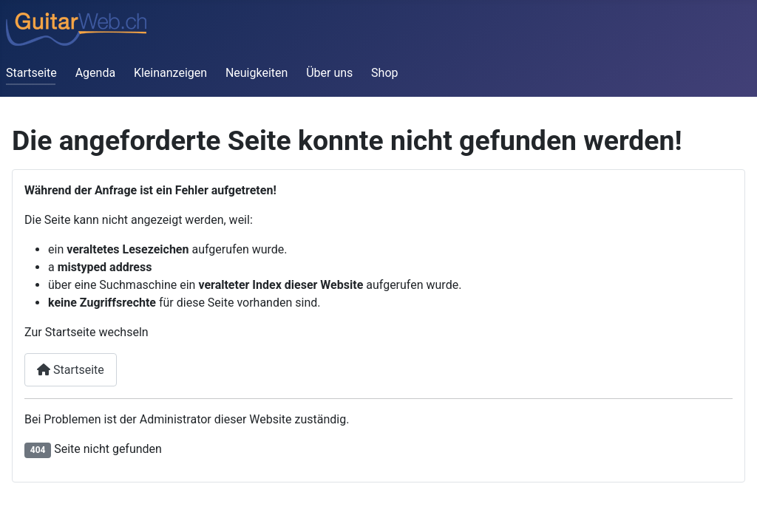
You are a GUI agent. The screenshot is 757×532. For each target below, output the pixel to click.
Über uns (329, 73)
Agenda (95, 73)
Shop (384, 73)
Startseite (31, 73)
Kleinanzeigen (170, 73)
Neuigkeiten (257, 73)
